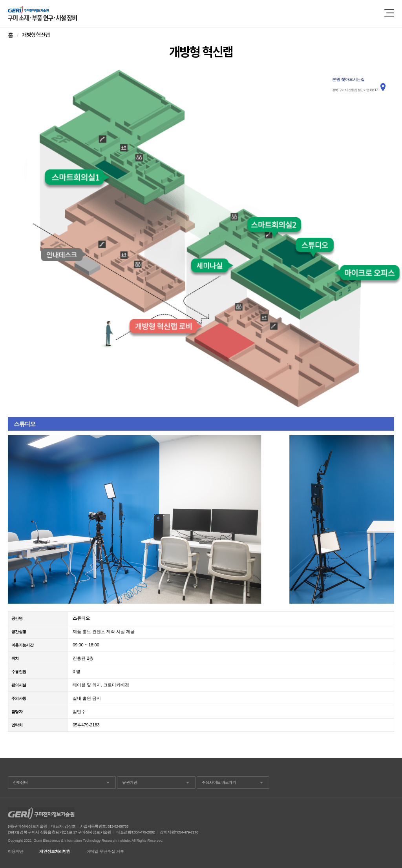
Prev (18, 519)
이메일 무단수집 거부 (105, 852)
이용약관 (16, 852)
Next (384, 519)
